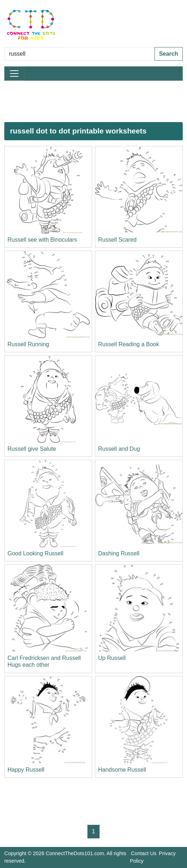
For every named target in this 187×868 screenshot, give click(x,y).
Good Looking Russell (36, 553)
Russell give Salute (32, 449)
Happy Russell (26, 770)
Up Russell (112, 658)
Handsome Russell (122, 770)
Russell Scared (117, 240)
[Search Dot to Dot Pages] (80, 54)
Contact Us (144, 853)
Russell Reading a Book (129, 344)
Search (169, 54)
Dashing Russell (119, 553)
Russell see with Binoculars (42, 240)
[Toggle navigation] (14, 74)
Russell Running (28, 344)
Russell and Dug (119, 449)
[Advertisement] (93, 101)
